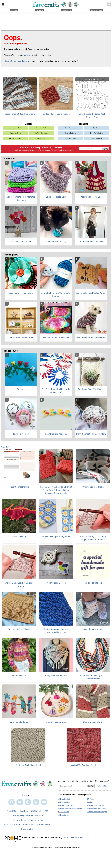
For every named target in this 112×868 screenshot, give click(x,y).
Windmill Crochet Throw (93, 487)
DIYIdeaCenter (64, 812)
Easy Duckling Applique (56, 434)
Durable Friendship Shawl (91, 242)
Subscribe (28, 825)
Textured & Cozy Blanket (19, 629)
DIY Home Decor (41, 138)
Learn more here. (77, 838)
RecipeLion (92, 802)
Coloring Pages (71, 138)
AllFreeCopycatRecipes (96, 805)
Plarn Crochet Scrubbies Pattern (91, 434)
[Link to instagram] (36, 802)
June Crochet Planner (19, 487)
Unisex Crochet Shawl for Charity (20, 114)
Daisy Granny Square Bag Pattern (56, 536)
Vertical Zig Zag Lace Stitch (84, 765)
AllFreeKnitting (64, 802)
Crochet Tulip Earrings (56, 722)
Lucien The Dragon (19, 536)
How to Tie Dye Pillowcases (56, 338)
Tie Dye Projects (97, 128)
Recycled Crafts (41, 128)
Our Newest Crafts (15, 128)
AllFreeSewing (64, 815)
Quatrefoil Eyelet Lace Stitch (28, 765)
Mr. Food (91, 799)
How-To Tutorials (97, 133)
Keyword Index (19, 820)
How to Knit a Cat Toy (56, 242)
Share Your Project (11, 825)
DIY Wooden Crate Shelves (21, 338)
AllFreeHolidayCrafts (66, 805)
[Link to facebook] (12, 802)
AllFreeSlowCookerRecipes (98, 809)
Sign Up (106, 149)
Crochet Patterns (15, 138)
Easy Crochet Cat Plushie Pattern (91, 293)
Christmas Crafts (15, 133)
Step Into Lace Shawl (93, 722)
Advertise (23, 811)
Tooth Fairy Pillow (21, 434)
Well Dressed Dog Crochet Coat (91, 338)
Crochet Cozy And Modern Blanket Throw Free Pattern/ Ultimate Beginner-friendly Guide (56, 490)
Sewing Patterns (71, 133)
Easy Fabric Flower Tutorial (21, 293)
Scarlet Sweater (19, 676)
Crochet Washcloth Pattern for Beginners (21, 198)
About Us (11, 811)
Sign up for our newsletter (16, 61)
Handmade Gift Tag (93, 583)
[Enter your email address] (73, 786)
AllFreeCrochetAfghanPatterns (70, 809)
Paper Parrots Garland (19, 722)
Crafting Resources (41, 133)
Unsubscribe (27, 829)
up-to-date (28, 55)
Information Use (67, 150)
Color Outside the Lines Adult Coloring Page (92, 116)
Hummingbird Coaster (56, 583)
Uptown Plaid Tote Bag (91, 197)
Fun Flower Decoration (21, 242)
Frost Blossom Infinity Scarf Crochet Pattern (93, 677)
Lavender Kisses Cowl (56, 197)
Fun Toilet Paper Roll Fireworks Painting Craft (56, 391)
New (5, 447)
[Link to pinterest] (28, 802)
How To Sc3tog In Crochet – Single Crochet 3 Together (93, 538)
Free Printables (71, 128)
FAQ (46, 811)
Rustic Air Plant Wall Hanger (91, 389)
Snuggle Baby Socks (93, 629)
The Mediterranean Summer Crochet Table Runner (56, 631)
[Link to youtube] (44, 802)
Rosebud (21, 389)
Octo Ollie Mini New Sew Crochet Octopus (56, 295)
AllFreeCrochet (64, 799)
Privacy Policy (56, 150)
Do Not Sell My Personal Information (27, 816)
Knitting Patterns (97, 138)
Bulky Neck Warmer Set (56, 676)
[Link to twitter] (20, 802)
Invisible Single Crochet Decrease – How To (19, 584)
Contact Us (36, 811)
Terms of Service (44, 825)
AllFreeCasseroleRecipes (97, 812)
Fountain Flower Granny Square (56, 114)
